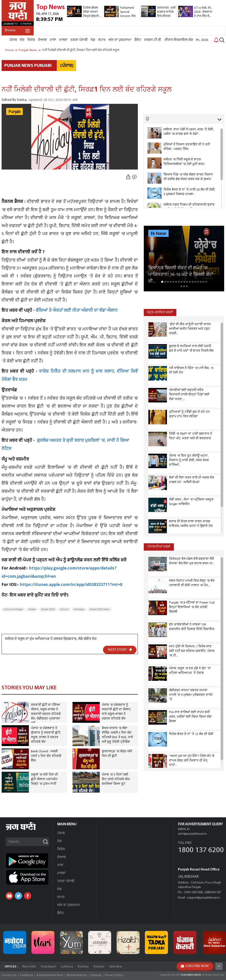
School (64, 609)
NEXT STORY (120, 650)
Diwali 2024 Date (100, 609)
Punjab (14, 112)
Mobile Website (77, 975)
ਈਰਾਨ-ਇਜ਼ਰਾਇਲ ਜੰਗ (179, 40)
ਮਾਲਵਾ (63, 40)
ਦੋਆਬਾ (42, 40)
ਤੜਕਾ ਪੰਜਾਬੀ (79, 40)
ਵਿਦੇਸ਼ (31, 40)
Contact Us (9, 975)
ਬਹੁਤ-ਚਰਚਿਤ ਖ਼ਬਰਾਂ (160, 312)
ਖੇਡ (93, 40)
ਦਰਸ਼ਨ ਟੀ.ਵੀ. (153, 40)
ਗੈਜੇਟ (138, 40)
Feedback (27, 975)
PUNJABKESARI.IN (191, 975)
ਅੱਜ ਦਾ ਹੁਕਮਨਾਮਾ (120, 40)
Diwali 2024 (48, 609)
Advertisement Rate (50, 975)
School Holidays (13, 609)
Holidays (79, 609)
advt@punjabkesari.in (192, 834)
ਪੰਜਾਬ (13, 40)
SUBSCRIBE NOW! (195, 966)
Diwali (32, 609)
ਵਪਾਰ (102, 40)
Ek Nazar (158, 234)
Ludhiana (67, 967)
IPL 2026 (202, 40)
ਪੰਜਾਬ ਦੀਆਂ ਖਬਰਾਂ (159, 547)
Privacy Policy (114, 975)
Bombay (83, 967)
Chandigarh (48, 967)
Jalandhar (116, 967)
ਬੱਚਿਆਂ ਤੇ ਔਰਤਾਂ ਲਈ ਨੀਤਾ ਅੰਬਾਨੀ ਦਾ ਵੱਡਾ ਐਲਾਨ (77, 311)
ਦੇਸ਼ (22, 40)
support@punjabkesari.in (204, 898)
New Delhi (29, 967)
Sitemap (96, 975)
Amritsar (99, 967)
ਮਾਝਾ (53, 40)
